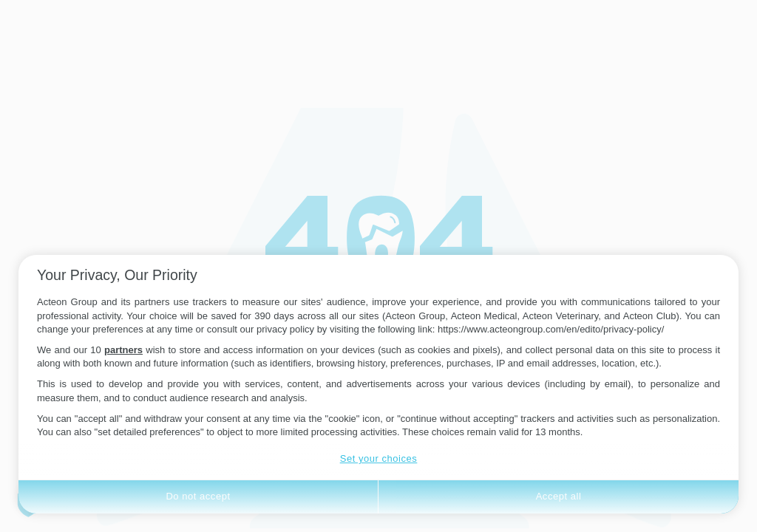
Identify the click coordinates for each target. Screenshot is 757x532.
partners (123, 350)
